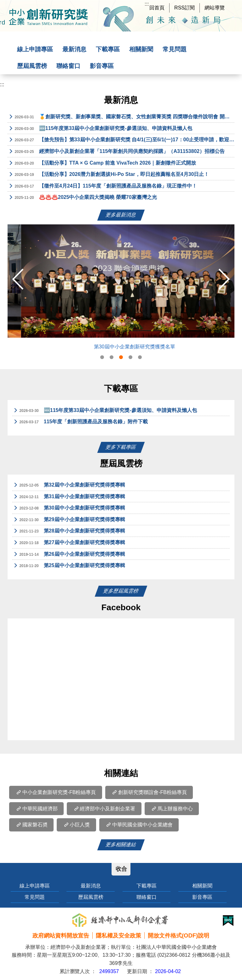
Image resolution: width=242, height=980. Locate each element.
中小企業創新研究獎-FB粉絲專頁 (55, 792)
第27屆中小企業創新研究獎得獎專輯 (69, 543)
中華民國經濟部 (36, 809)
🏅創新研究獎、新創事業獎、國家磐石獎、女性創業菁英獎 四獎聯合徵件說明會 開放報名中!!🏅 (121, 117)
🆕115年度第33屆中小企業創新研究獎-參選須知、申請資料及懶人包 (100, 129)
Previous (18, 279)
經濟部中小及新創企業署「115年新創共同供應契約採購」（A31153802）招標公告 (116, 152)
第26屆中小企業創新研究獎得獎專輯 (69, 555)
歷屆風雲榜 (32, 66)
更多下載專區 (121, 447)
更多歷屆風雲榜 (121, 591)
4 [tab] (130, 357)
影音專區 (102, 66)
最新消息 (74, 49)
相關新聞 (141, 49)
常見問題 (175, 49)
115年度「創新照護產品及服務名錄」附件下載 (80, 422)
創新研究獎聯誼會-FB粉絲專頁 (149, 792)
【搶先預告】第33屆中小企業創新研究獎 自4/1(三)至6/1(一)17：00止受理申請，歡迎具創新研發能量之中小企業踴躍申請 (121, 140)
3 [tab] (121, 357)
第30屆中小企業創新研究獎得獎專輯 (69, 508)
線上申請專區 (35, 49)
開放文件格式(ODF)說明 (179, 935)
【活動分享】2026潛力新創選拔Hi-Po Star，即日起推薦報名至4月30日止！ (108, 175)
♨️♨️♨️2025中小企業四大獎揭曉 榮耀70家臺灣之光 (82, 198)
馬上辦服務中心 (172, 809)
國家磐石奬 (31, 825)
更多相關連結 (121, 845)
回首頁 (157, 8)
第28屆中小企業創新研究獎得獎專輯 (69, 531)
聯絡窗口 (68, 66)
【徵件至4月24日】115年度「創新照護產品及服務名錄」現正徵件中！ (102, 186)
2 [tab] (112, 357)
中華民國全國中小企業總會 (139, 825)
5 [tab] (140, 357)
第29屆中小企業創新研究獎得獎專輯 (69, 520)
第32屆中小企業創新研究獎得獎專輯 (69, 485)
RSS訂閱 (184, 8)
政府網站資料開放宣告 (61, 935)
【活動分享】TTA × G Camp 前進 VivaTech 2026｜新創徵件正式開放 (102, 163)
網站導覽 (215, 8)
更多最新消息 (121, 215)
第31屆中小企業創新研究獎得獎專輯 (69, 497)
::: (147, 4)
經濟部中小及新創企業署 (104, 809)
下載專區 (108, 49)
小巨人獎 (76, 825)
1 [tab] (102, 357)
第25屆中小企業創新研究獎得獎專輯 (69, 566)
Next (224, 279)
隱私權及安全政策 (118, 935)
